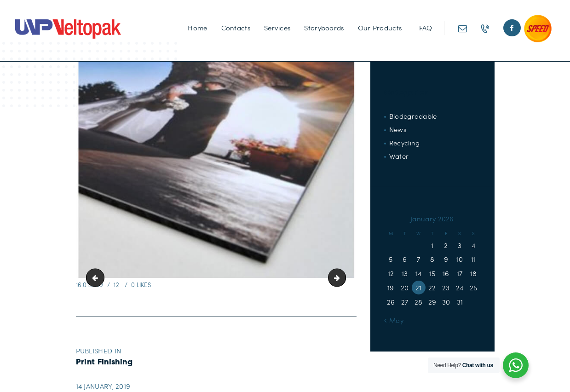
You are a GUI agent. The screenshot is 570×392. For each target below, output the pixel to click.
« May (394, 320)
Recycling (405, 143)
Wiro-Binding (342, 278)
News (398, 129)
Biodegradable (413, 116)
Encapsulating (97, 278)
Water (399, 156)
